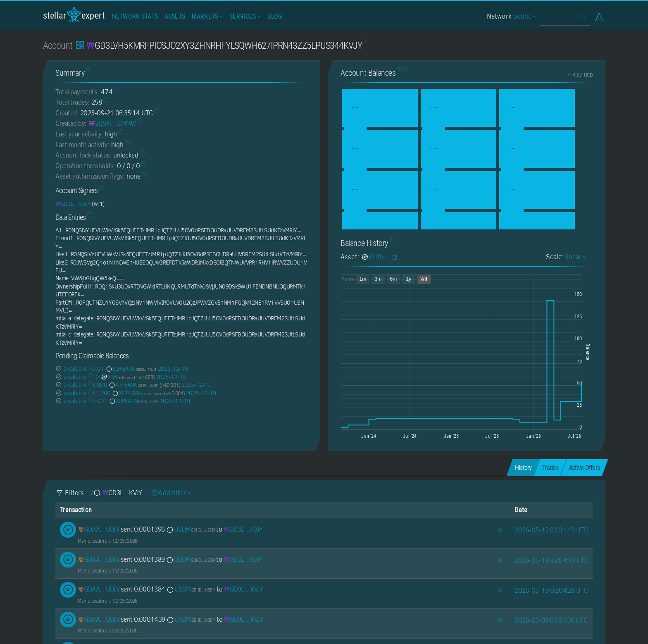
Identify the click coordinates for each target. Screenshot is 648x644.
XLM (116, 377)
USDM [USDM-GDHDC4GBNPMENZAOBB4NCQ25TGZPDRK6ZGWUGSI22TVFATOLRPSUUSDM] (190, 529)
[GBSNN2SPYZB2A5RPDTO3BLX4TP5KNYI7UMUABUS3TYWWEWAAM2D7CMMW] (112, 123)
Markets (206, 16)
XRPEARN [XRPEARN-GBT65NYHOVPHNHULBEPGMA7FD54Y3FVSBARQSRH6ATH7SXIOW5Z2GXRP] (133, 385)
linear (575, 257)
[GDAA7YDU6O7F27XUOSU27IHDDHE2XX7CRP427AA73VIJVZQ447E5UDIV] (99, 529)
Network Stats (135, 16)
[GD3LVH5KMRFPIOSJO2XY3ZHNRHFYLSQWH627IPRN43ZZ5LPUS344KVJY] (73, 204)
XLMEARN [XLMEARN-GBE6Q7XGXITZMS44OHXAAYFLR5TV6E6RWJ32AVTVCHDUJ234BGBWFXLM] (131, 369)
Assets (175, 16)
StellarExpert (74, 15)
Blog (275, 16)
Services (244, 16)
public (524, 16)
